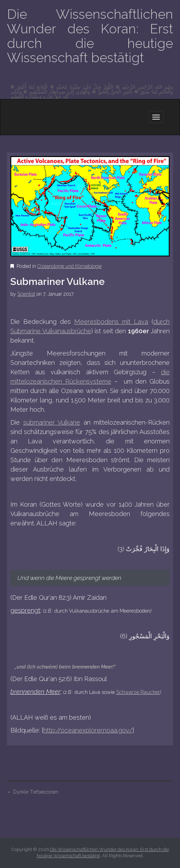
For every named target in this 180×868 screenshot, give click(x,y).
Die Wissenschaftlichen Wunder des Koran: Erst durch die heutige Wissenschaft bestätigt (90, 36)
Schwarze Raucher (138, 692)
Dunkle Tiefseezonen (33, 792)
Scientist (26, 294)
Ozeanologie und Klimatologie (70, 266)
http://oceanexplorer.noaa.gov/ (88, 730)
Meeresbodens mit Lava (111, 322)
